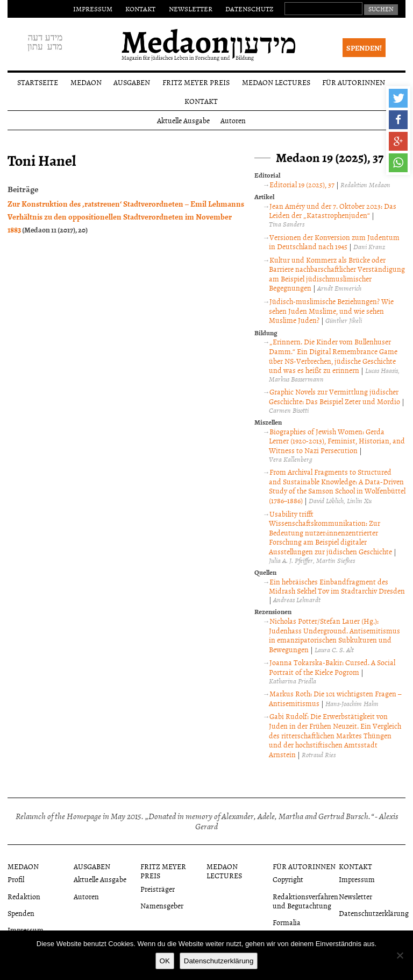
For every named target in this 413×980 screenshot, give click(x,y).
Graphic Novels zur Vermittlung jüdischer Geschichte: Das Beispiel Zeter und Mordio (334, 396)
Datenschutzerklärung (374, 913)
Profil (16, 879)
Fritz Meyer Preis (196, 82)
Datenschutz (249, 9)
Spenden (21, 913)
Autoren (233, 120)
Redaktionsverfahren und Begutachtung (305, 901)
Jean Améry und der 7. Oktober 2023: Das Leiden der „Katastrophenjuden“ (333, 211)
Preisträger (158, 889)
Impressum (93, 9)
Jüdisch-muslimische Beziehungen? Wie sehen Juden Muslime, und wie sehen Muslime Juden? (331, 311)
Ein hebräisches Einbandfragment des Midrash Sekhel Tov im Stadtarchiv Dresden (337, 586)
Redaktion (24, 896)
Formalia (287, 922)
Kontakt (140, 9)
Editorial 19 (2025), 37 (302, 184)
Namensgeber (162, 905)
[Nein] (400, 955)
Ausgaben (132, 82)
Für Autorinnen (354, 82)
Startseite (38, 82)
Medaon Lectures (276, 82)
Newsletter (191, 9)
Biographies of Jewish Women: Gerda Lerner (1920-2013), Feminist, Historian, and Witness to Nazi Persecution (337, 441)
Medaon (86, 82)
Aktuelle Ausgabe (183, 120)
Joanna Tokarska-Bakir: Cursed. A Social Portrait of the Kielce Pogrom (332, 667)
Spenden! (364, 48)
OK (165, 961)
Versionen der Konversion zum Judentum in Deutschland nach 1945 (334, 242)
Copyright (288, 879)
